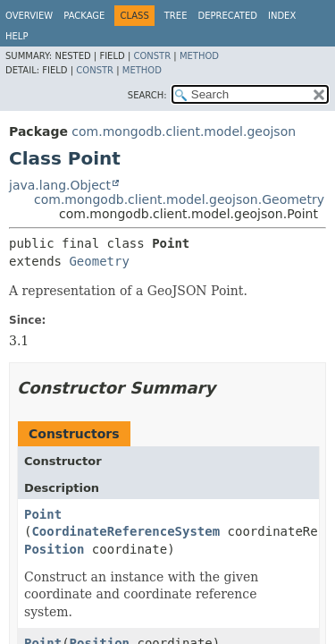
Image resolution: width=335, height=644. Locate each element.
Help (17, 36)
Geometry (99, 261)
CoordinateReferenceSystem (126, 531)
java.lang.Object (60, 185)
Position (54, 549)
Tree (176, 16)
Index (282, 16)
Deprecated (227, 16)
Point (43, 514)
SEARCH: (147, 95)
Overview (29, 16)
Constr (152, 56)
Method (199, 56)
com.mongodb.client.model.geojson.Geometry (179, 199)
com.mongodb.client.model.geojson (184, 131)
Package (84, 16)
